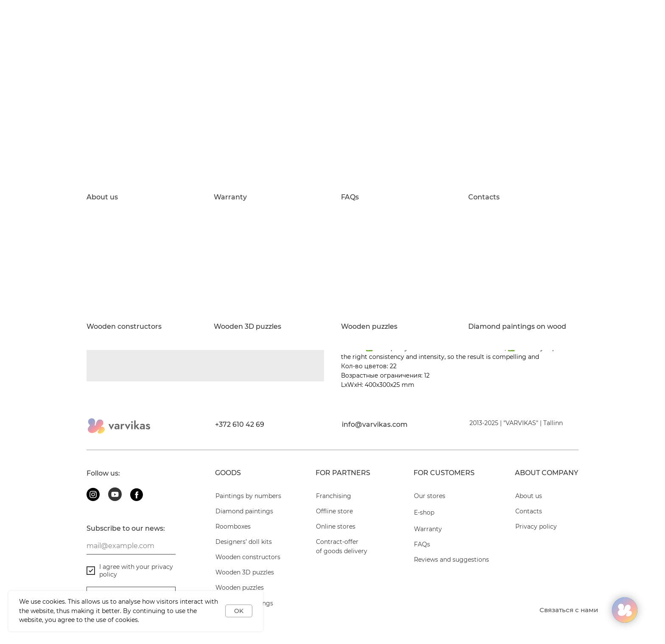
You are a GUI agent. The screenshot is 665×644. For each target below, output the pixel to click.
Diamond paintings (244, 511)
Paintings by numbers (248, 496)
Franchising (334, 496)
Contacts (484, 197)
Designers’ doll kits (244, 542)
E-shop (424, 512)
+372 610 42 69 (240, 424)
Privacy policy (536, 526)
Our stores (430, 496)
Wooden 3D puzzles (247, 327)
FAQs (350, 197)
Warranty (230, 197)
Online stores (336, 526)
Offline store (334, 511)
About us (102, 197)
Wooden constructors (124, 327)
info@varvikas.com (375, 424)
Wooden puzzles (369, 327)
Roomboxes (233, 526)
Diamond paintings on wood (517, 327)
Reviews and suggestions (451, 560)
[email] (131, 546)
